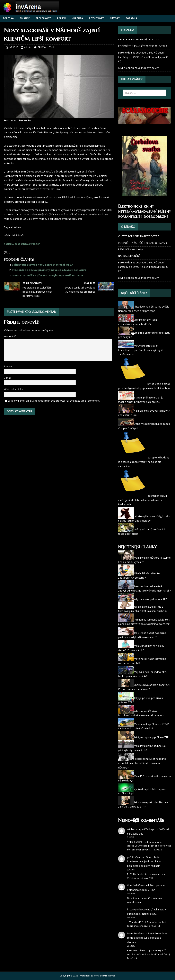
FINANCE (25, 18)
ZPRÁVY (42, 48)
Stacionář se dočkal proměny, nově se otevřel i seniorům (49, 270)
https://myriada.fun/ (137, 211)
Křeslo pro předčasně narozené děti (148, 832)
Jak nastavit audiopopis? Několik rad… (147, 912)
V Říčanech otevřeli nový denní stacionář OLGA (43, 265)
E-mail (7, 378)
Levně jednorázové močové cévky (138, 68)
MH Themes (109, 976)
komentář (10, 337)
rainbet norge (135, 830)
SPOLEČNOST (43, 18)
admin (28, 48)
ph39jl (131, 857)
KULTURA (77, 18)
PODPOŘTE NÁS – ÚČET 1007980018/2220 (143, 46)
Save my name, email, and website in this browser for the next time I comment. (54, 401)
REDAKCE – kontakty (130, 250)
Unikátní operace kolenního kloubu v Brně (146, 888)
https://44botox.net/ (140, 910)
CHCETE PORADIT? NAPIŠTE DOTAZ (139, 40)
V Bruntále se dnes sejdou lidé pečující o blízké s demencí (147, 938)
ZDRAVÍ (61, 18)
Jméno (8, 367)
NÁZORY (115, 18)
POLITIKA (8, 18)
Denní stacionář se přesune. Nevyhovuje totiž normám (47, 276)
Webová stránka (13, 389)
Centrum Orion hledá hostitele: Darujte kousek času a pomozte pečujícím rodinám (146, 862)
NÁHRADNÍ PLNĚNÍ (129, 256)
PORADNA (131, 18)
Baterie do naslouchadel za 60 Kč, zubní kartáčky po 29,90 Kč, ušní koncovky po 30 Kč (143, 57)
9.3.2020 (14, 48)
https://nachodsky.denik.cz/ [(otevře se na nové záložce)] (22, 244)
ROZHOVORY (96, 18)
